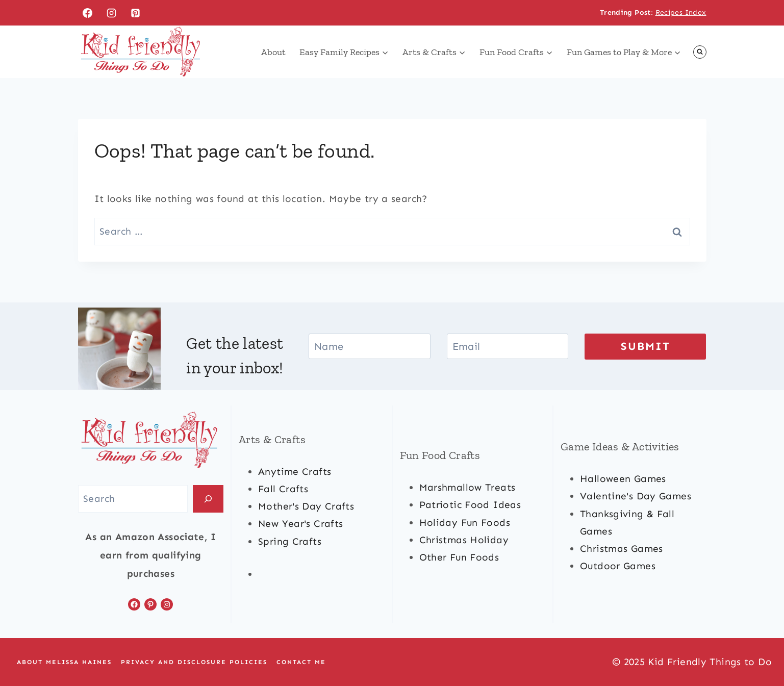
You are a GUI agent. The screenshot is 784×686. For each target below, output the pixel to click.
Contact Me (301, 662)
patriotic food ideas (470, 505)
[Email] (508, 346)
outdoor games (618, 566)
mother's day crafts (306, 506)
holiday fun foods (465, 523)
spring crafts (290, 541)
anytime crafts (295, 472)
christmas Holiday (464, 540)
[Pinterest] (135, 13)
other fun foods (459, 557)
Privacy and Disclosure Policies (194, 662)
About (273, 52)
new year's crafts (300, 524)
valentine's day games (636, 497)
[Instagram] (111, 13)
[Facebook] (88, 13)
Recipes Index (681, 12)
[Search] (208, 499)
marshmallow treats (467, 487)
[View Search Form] (700, 52)
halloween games (623, 479)
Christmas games (622, 549)
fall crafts (283, 489)
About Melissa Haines (64, 662)
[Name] (369, 346)
